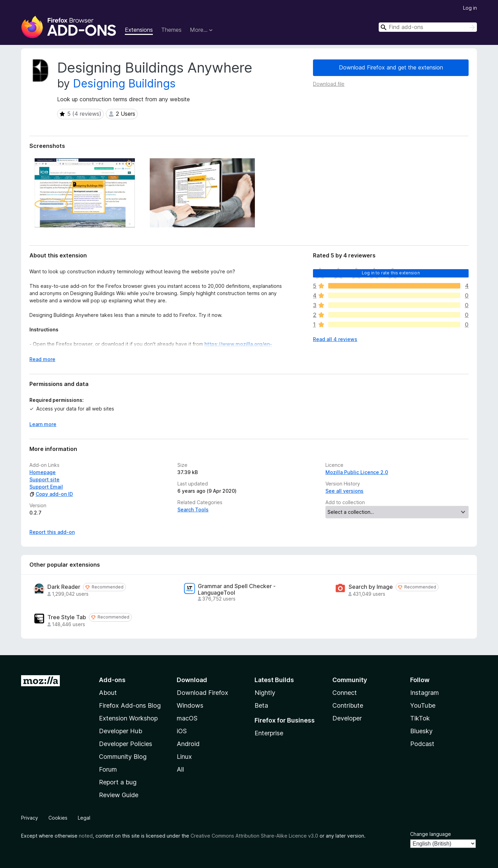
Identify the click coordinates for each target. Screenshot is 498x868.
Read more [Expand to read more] (42, 359)
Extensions (139, 30)
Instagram (425, 693)
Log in (470, 8)
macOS (187, 718)
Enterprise (269, 733)
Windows (190, 705)
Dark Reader (64, 587)
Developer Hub (121, 731)
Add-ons (112, 680)
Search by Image (371, 587)
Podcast (422, 744)
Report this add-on (52, 532)
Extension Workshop (128, 718)
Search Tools (193, 510)
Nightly (265, 693)
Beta (261, 705)
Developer (347, 718)
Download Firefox (202, 693)
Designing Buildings (124, 83)
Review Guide (119, 795)
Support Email (46, 487)
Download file (329, 84)
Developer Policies (126, 744)
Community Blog (123, 757)
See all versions (344, 491)
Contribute (348, 705)
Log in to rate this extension (391, 273)
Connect (345, 693)
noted (86, 836)
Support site (44, 479)
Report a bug (118, 782)
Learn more (43, 424)
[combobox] (428, 27)
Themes (171, 30)
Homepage (43, 472)
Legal (84, 818)
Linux (184, 757)
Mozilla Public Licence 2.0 (357, 472)
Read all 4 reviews (335, 339)
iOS (182, 731)
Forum (108, 769)
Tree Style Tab (67, 617)
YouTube (423, 705)
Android (188, 744)
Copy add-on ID (51, 494)
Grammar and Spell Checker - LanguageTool (237, 589)
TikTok (420, 718)
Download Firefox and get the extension (391, 67)
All (180, 769)
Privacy (30, 818)
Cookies (58, 818)
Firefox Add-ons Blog (130, 705)
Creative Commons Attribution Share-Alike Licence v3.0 (254, 836)
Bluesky (421, 731)
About (108, 693)
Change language (431, 834)
